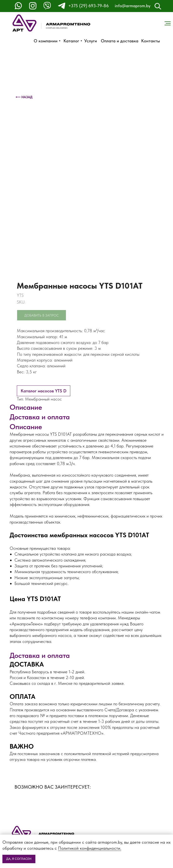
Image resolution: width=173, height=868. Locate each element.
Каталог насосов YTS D (44, 391)
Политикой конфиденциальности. (90, 848)
